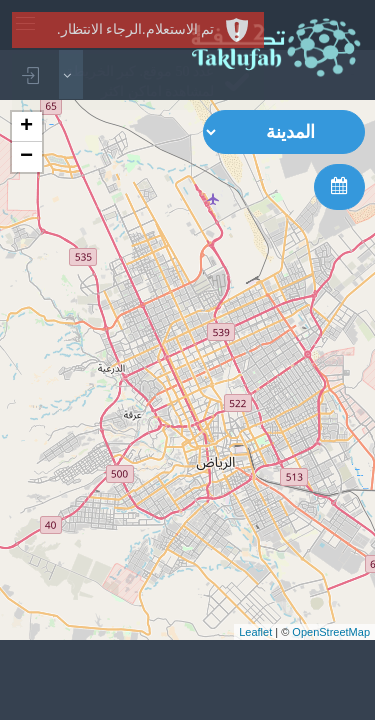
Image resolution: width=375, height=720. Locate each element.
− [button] (26, 157)
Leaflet (255, 632)
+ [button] (26, 127)
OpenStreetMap (331, 632)
